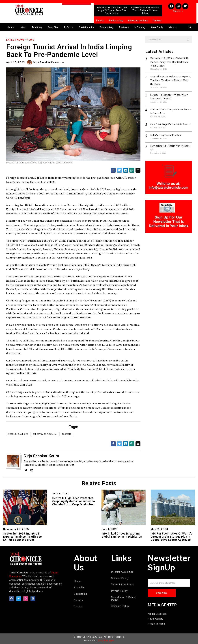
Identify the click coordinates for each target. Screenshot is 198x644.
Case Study (157, 27)
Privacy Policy (119, 591)
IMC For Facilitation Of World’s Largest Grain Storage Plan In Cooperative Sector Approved (171, 537)
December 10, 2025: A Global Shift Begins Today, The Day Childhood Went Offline (169, 62)
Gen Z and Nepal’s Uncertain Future (170, 124)
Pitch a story (116, 21)
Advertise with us (138, 21)
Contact (157, 21)
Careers (79, 600)
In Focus (69, 27)
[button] (188, 40)
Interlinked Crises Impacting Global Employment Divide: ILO (122, 535)
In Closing (140, 27)
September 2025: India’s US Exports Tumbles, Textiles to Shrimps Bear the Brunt (170, 80)
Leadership (80, 594)
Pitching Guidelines (122, 572)
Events (100, 21)
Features (124, 27)
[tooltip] (113, 170)
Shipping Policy (120, 606)
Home (11, 27)
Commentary (106, 27)
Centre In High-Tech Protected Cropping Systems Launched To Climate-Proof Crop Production (74, 501)
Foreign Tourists (18, 434)
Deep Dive (53, 27)
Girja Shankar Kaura (43, 62)
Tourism (66, 434)
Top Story (37, 27)
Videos (173, 27)
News (30, 40)
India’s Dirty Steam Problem (166, 135)
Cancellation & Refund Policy (124, 598)
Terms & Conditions (122, 585)
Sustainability (86, 27)
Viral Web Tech (106, 641)
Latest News (15, 40)
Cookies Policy (120, 578)
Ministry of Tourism (19, 221)
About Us (79, 587)
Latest (23, 27)
